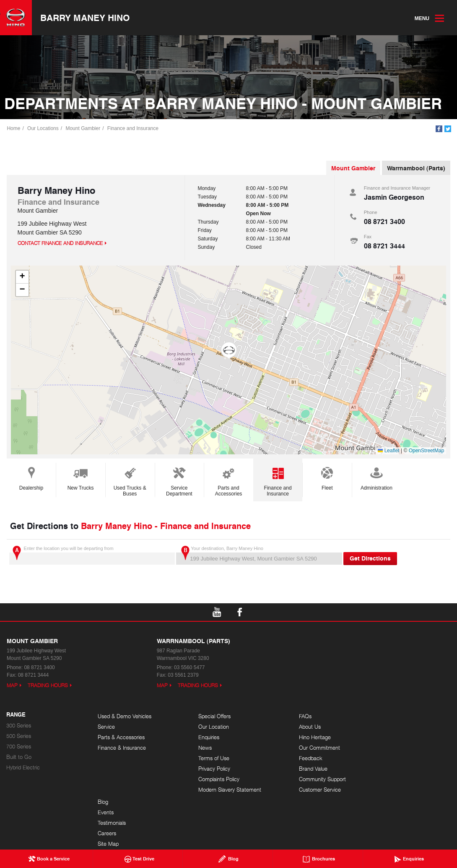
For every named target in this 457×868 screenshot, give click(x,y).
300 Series (19, 727)
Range (16, 716)
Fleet (327, 479)
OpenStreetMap (426, 452)
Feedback (292, 760)
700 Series (19, 748)
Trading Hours (48, 687)
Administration (377, 479)
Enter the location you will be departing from (92, 557)
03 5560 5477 (189, 669)
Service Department (179, 482)
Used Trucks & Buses (130, 482)
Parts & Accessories (121, 739)
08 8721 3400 (384, 223)
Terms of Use (205, 760)
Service (106, 728)
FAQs (287, 718)
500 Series (19, 737)
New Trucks (81, 479)
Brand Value (295, 770)
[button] (228, 352)
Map (12, 687)
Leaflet (388, 452)
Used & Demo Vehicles (125, 718)
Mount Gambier (84, 129)
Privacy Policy (205, 770)
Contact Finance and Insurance (60, 244)
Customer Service (301, 791)
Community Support (304, 781)
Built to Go (19, 758)
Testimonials (386, 739)
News (196, 749)
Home (14, 129)
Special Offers (205, 718)
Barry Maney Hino (88, 18)
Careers (381, 749)
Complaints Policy (210, 781)
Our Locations (44, 129)
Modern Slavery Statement (221, 791)
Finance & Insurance (122, 749)
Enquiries (200, 739)
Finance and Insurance (133, 129)
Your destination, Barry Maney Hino (259, 557)
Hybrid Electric (23, 769)
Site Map (382, 760)
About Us (291, 728)
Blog (377, 718)
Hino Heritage (296, 739)
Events (380, 728)
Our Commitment (301, 749)
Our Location (204, 728)
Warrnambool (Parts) (416, 169)
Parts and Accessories (229, 482)
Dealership (31, 479)
